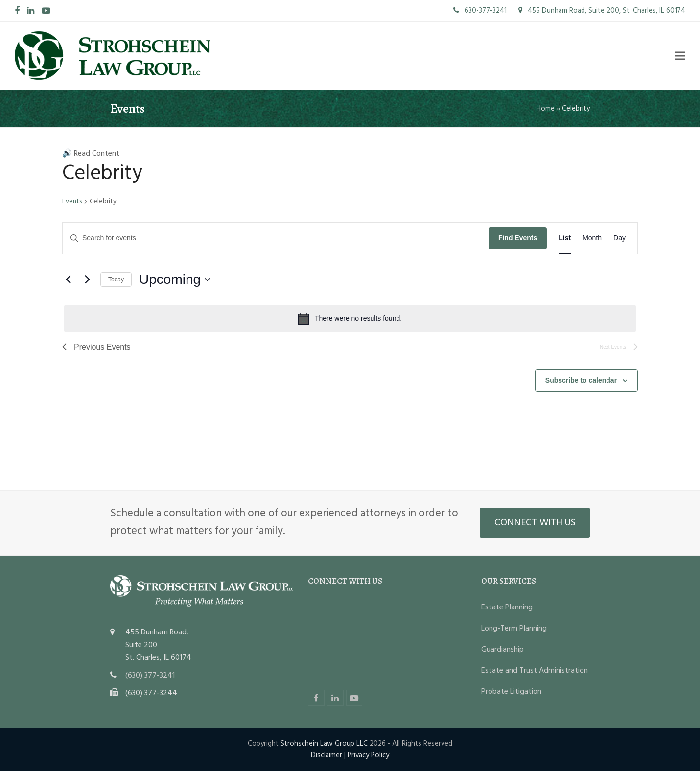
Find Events (518, 238)
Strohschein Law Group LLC (324, 744)
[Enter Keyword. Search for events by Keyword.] (276, 238)
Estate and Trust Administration (535, 671)
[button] (680, 56)
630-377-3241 (480, 11)
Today (116, 280)
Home (546, 109)
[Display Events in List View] (565, 238)
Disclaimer (327, 755)
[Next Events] (87, 280)
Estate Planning (507, 607)
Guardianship (502, 650)
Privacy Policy (368, 755)
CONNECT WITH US (535, 523)
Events (72, 202)
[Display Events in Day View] (619, 238)
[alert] (350, 319)
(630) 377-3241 (150, 676)
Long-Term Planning (514, 629)
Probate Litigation (511, 692)
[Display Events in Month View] (592, 238)
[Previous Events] (68, 280)
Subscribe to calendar (581, 380)
